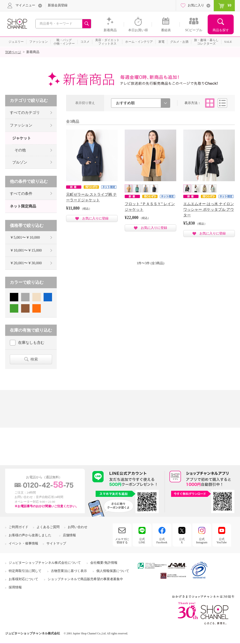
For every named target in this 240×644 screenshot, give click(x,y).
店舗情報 (69, 535)
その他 (20, 150)
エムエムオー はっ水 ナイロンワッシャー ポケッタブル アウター (209, 209)
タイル (210, 103)
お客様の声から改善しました (30, 535)
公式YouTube (222, 541)
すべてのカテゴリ (25, 113)
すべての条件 (21, 194)
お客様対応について (23, 579)
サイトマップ (56, 543)
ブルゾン (20, 162)
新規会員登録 (58, 5)
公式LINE (142, 541)
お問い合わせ (78, 527)
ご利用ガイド (19, 527)
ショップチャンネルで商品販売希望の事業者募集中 (85, 579)
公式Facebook (162, 541)
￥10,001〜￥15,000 (26, 250)
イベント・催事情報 (23, 543)
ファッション (21, 125)
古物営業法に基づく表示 (69, 571)
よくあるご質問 (48, 527)
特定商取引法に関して (25, 571)
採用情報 (15, 587)
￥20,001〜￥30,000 (26, 263)
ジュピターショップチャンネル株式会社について (45, 563)
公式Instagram (202, 541)
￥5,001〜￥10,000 (25, 237)
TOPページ (13, 52)
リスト (222, 103)
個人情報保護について (113, 571)
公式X (182, 541)
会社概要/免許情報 (104, 563)
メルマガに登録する (122, 541)
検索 (34, 359)
